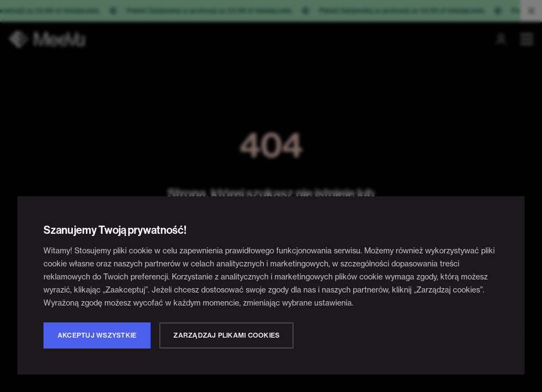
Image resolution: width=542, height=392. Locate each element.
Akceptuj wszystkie (97, 335)
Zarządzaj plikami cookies (226, 335)
